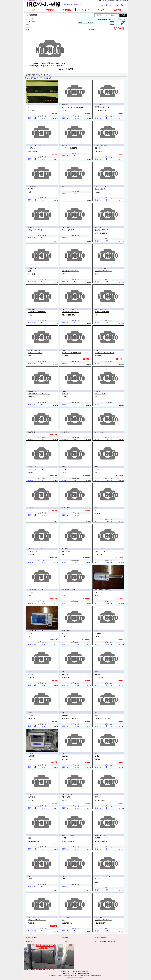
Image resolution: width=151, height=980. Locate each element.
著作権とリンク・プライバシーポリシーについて (75, 972)
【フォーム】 (123, 19)
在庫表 (120, 5)
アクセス (31, 942)
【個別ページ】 (32, 118)
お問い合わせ (101, 938)
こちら (54, 970)
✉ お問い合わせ (107, 5)
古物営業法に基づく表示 (76, 977)
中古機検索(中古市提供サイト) (107, 942)
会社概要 (65, 938)
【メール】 (112, 19)
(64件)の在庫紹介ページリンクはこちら (38, 78)
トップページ (32, 938)
